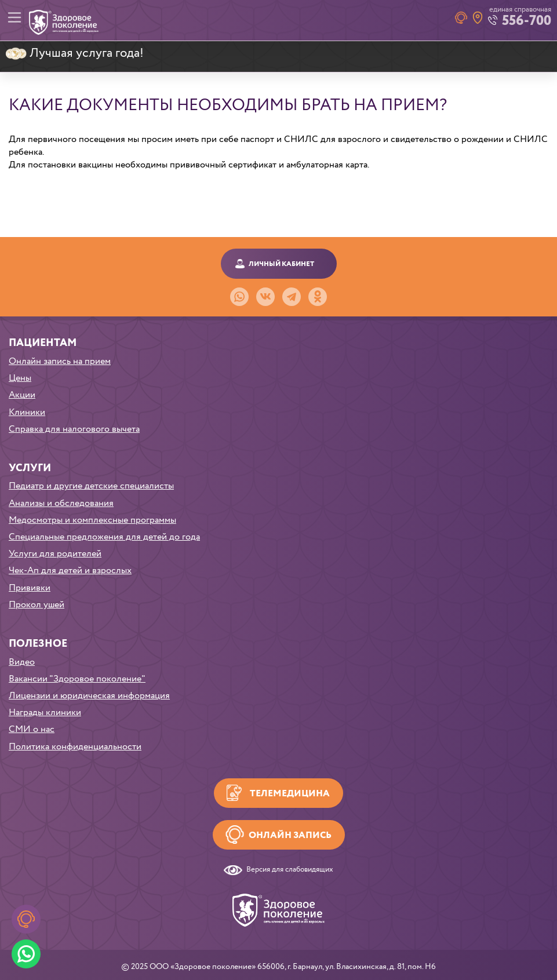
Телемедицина (290, 794)
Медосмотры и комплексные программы (92, 520)
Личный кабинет (281, 264)
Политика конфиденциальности (75, 747)
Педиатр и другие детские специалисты (91, 486)
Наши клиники (478, 18)
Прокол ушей (37, 605)
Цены (20, 378)
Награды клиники (45, 713)
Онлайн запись (290, 835)
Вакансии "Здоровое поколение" (77, 679)
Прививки (30, 588)
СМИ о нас (32, 729)
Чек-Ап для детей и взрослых (70, 571)
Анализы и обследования (61, 503)
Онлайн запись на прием (60, 361)
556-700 (527, 21)
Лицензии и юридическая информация (89, 696)
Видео (22, 662)
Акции (22, 395)
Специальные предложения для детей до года (104, 537)
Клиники (27, 412)
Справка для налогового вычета (74, 429)
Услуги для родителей (55, 554)
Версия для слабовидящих (290, 870)
